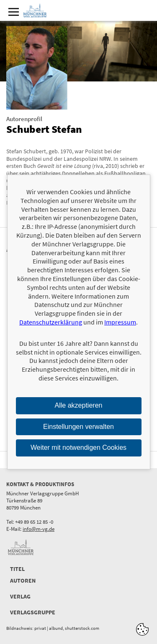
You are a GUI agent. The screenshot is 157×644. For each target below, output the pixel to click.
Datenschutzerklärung (51, 322)
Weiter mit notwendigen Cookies (78, 448)
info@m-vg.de (39, 529)
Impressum (120, 322)
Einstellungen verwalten (78, 426)
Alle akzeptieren (79, 405)
